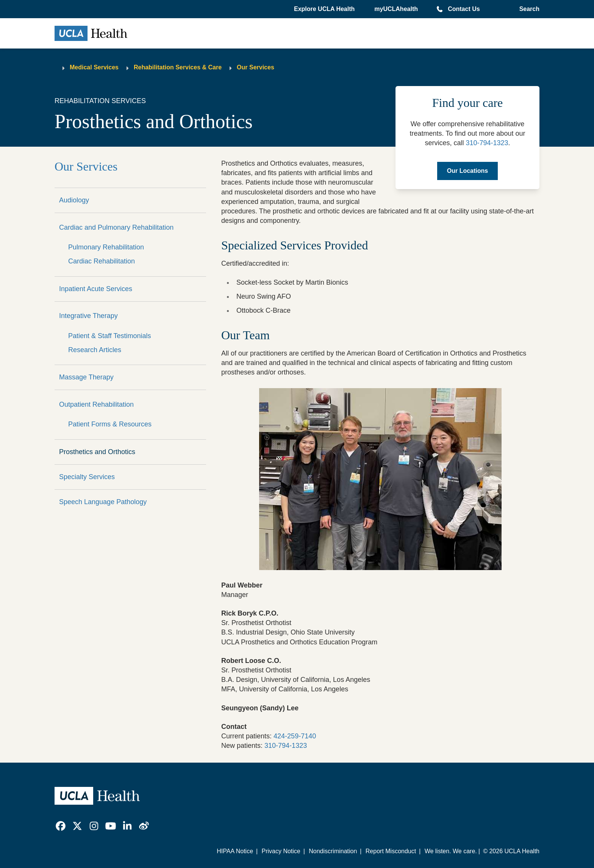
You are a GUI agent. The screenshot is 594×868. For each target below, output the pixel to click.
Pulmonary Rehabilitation (106, 247)
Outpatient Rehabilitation (96, 404)
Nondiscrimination (333, 851)
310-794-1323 (487, 143)
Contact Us (464, 9)
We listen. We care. (451, 851)
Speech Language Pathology (103, 502)
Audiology (74, 200)
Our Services (256, 67)
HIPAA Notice (235, 851)
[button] (325, 9)
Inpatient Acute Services (96, 289)
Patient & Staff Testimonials (109, 336)
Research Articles (95, 350)
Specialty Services (87, 477)
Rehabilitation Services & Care (178, 67)
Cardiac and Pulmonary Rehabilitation (116, 227)
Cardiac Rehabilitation (102, 261)
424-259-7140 (295, 736)
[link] (61, 826)
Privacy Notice (281, 851)
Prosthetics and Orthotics (97, 452)
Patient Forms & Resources (110, 424)
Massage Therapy (86, 377)
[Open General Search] (528, 9)
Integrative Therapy (88, 316)
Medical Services (94, 67)
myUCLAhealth (396, 9)
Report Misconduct (391, 851)
